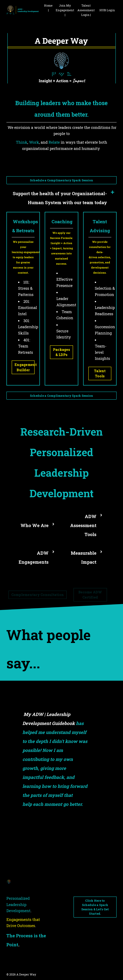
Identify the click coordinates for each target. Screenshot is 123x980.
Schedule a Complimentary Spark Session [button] (62, 180)
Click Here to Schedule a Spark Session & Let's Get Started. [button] (95, 907)
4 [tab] (69, 834)
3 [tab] (64, 834)
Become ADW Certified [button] (90, 597)
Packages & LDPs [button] (61, 352)
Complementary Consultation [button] (38, 597)
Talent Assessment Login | (86, 10)
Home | (48, 8)
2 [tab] (59, 834)
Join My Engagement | (65, 10)
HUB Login (107, 10)
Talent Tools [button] (100, 373)
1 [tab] (54, 834)
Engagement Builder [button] (25, 367)
